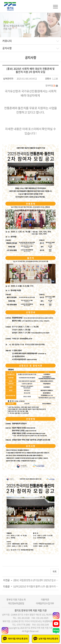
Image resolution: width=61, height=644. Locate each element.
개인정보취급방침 (16, 603)
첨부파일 (52, 85)
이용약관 (45, 600)
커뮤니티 (7, 41)
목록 (55, 571)
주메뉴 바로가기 (0, 0)
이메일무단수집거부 (45, 603)
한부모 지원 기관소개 (16, 600)
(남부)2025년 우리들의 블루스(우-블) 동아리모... (36, 586)
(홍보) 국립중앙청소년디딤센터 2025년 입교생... (36, 580)
